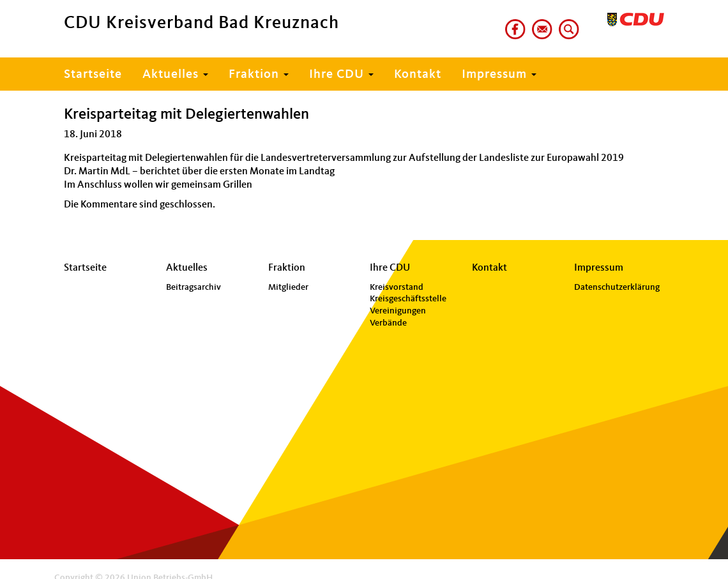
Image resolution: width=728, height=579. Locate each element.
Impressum (499, 75)
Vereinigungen (398, 311)
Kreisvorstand (397, 287)
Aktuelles (175, 75)
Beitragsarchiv (193, 287)
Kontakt (418, 75)
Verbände (388, 323)
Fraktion (259, 75)
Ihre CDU (341, 75)
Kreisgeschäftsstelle (408, 299)
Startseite (93, 75)
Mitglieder (288, 287)
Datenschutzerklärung (617, 287)
